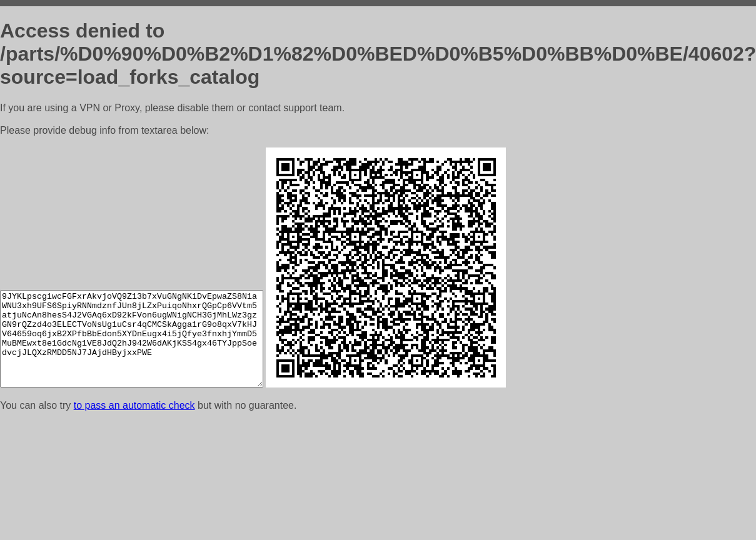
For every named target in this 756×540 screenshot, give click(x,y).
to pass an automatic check (134, 405)
